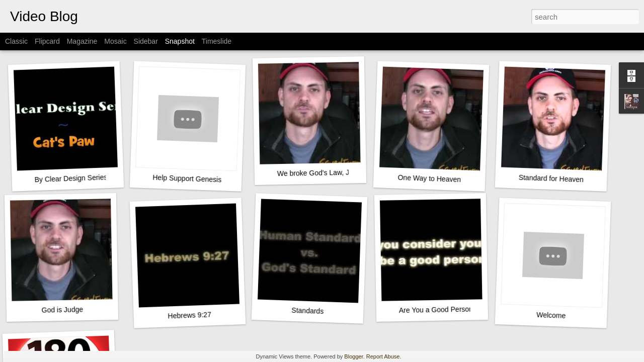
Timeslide (217, 41)
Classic (16, 41)
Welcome (551, 315)
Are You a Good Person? (438, 309)
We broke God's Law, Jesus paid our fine (341, 172)
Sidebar (146, 41)
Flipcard (47, 41)
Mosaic (115, 41)
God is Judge (62, 309)
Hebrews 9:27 (189, 315)
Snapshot (180, 41)
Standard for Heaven (551, 178)
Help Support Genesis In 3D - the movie (215, 180)
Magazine (82, 41)
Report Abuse (383, 356)
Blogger (353, 356)
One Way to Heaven (429, 178)
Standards (307, 311)
